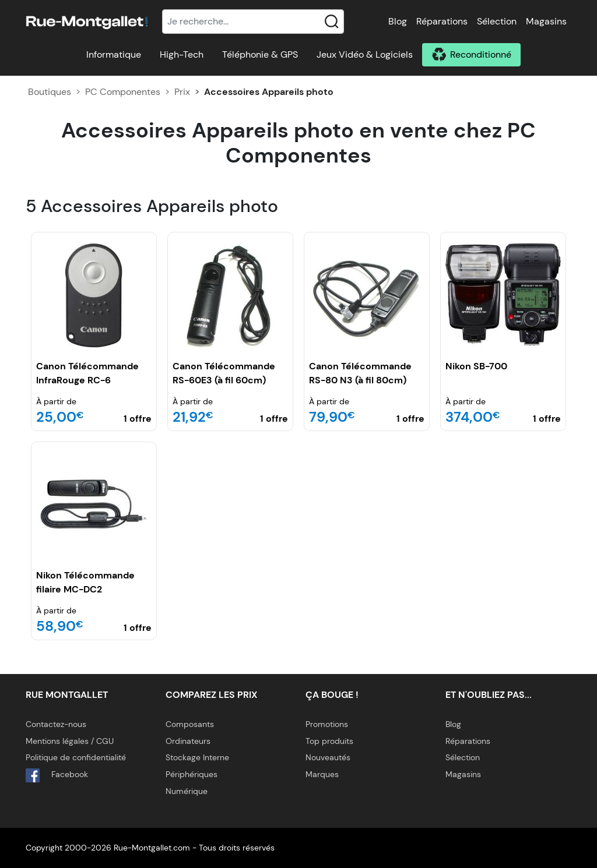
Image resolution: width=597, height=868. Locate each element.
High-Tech (182, 54)
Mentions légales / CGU (70, 741)
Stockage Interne (197, 757)
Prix (182, 92)
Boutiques (50, 92)
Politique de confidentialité (76, 757)
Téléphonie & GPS (260, 54)
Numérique (187, 791)
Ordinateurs (188, 741)
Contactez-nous (56, 724)
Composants (190, 724)
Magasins (546, 21)
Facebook (57, 775)
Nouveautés (328, 757)
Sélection (497, 21)
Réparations (442, 21)
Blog (398, 21)
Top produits (329, 741)
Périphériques (192, 774)
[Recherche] (253, 22)
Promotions (327, 724)
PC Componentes (123, 92)
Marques (322, 774)
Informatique (114, 54)
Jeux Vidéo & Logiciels (365, 54)
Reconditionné (481, 54)
